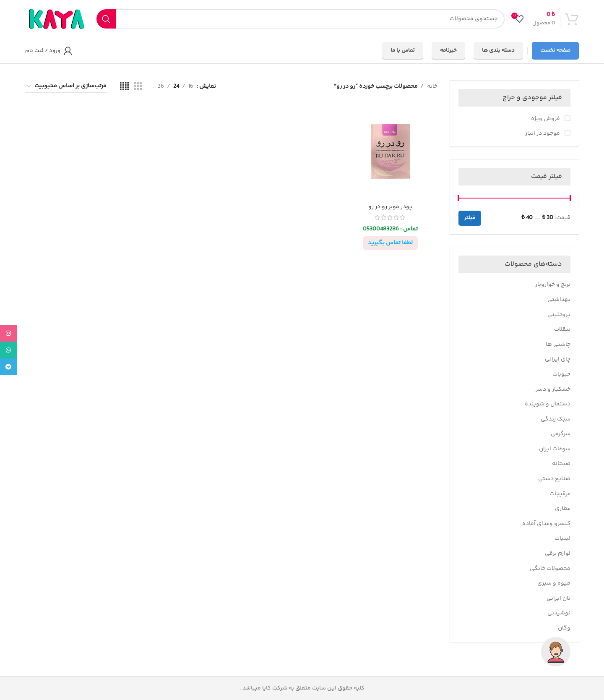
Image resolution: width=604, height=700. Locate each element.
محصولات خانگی (550, 569)
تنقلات (562, 329)
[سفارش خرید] (66, 87)
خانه (432, 86)
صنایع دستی (554, 479)
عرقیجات (560, 494)
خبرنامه (448, 50)
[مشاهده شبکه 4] (124, 87)
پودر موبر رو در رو (390, 207)
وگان (564, 628)
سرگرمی (561, 434)
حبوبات (561, 374)
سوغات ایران (555, 449)
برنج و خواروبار (553, 285)
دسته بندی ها (498, 50)
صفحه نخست (555, 50)
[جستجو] (301, 19)
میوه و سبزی (554, 583)
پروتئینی (559, 315)
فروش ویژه (546, 119)
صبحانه (561, 464)
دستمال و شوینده (548, 404)
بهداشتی (559, 300)
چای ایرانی (558, 359)
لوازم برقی (558, 554)
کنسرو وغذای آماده (546, 524)
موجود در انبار (543, 134)
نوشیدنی (559, 613)
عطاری (563, 509)
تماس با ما (403, 50)
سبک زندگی (556, 419)
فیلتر (470, 218)
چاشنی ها (558, 345)
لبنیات (562, 538)
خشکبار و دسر (553, 389)
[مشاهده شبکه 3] (138, 87)
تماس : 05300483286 (390, 229)
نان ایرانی (558, 598)
